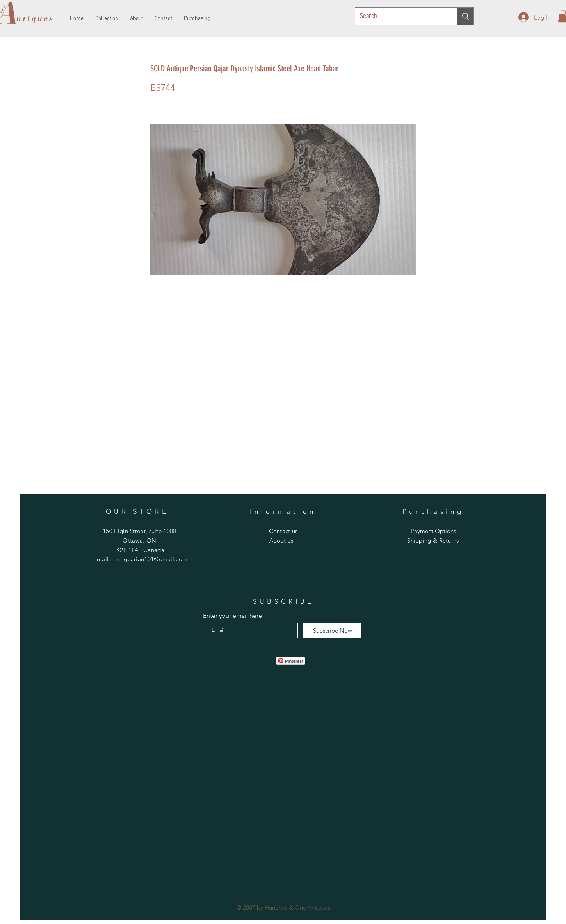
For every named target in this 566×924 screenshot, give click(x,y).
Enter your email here (232, 616)
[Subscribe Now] (332, 630)
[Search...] (400, 16)
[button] (283, 531)
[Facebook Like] (250, 661)
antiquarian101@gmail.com (150, 559)
